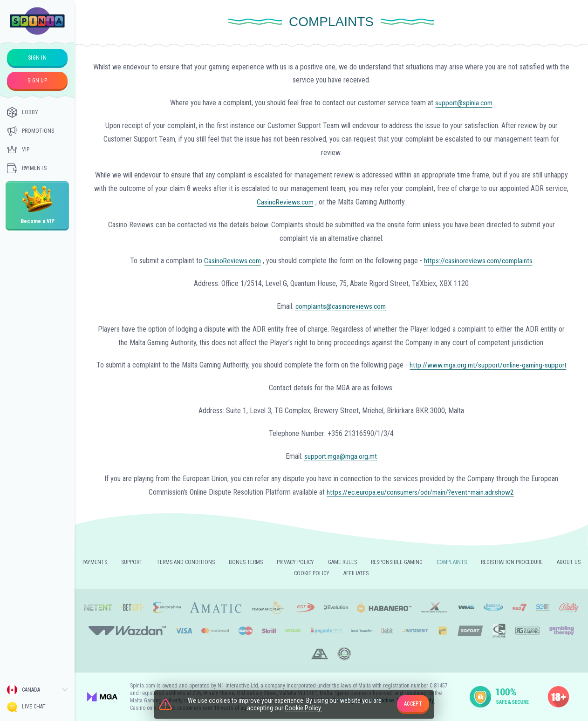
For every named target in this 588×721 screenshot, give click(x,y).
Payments (27, 168)
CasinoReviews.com (285, 202)
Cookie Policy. (303, 708)
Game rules (342, 562)
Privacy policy (295, 562)
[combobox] (37, 690)
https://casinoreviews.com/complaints (479, 261)
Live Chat (26, 707)
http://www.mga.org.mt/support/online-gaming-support (488, 365)
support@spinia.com (464, 103)
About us (569, 562)
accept (413, 704)
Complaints (452, 562)
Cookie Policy (312, 573)
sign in (37, 58)
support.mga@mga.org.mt (341, 456)
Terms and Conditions (186, 562)
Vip (18, 150)
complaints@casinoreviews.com (341, 306)
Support (132, 562)
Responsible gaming (397, 562)
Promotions (31, 131)
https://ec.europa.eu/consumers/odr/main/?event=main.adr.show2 (420, 492)
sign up (37, 81)
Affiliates (356, 573)
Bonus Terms (246, 562)
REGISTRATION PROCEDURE (512, 562)
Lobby (23, 112)
